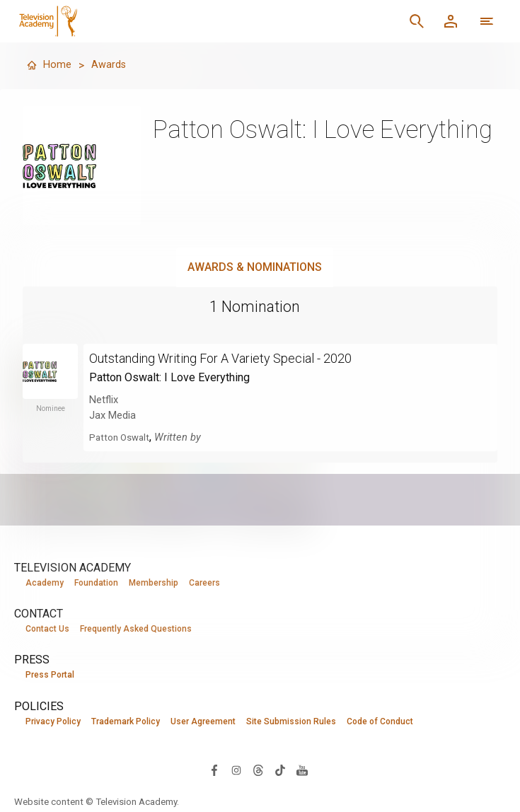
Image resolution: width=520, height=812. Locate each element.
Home (50, 65)
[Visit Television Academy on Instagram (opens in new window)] (236, 771)
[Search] (417, 21)
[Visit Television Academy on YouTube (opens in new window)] (302, 771)
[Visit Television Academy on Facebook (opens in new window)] (214, 771)
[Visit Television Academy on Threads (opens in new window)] (258, 771)
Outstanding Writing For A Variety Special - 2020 (238, 358)
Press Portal (50, 676)
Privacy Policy (53, 723)
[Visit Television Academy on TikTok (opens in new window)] (280, 771)
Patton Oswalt (122, 437)
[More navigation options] (487, 21)
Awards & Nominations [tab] (255, 267)
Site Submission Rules (291, 723)
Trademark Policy (126, 723)
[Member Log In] (451, 21)
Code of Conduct (380, 723)
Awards (111, 65)
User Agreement (203, 723)
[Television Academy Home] (154, 21)
